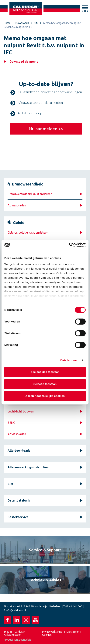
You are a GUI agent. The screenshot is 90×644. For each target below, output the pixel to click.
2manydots (25, 640)
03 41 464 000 (74, 606)
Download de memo (24, 62)
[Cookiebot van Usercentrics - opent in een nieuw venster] (69, 245)
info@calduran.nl (16, 610)
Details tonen (69, 360)
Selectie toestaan (45, 384)
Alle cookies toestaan (45, 372)
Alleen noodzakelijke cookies (45, 396)
